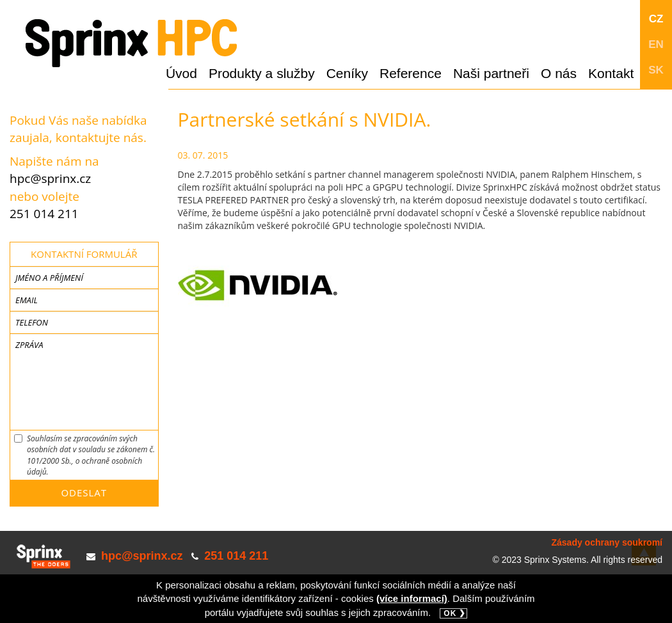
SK (656, 70)
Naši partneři (491, 73)
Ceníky (347, 73)
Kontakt (611, 73)
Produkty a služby (262, 73)
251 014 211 (44, 214)
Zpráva (29, 345)
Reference (411, 73)
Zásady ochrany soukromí (607, 542)
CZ (656, 19)
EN (656, 44)
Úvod (181, 73)
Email (27, 300)
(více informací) (412, 598)
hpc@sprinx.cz (50, 178)
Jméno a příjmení (49, 278)
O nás (559, 73)
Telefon (32, 322)
